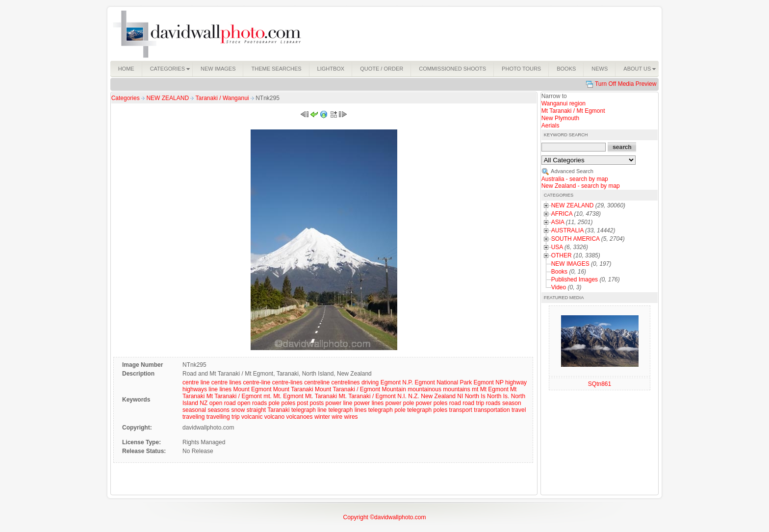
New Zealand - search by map (581, 186)
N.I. (402, 396)
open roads (252, 403)
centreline (317, 382)
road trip (473, 403)
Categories (126, 98)
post (303, 403)
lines (225, 389)
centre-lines (287, 382)
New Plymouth (560, 118)
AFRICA (562, 214)
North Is (475, 396)
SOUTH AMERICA (576, 239)
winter (322, 417)
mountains (456, 389)
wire (337, 417)
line (213, 389)
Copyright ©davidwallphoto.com (385, 517)
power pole (400, 403)
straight (256, 410)
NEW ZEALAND (168, 98)
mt (475, 389)
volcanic (252, 417)
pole (274, 403)
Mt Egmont (494, 389)
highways (195, 389)
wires (351, 417)
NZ (204, 403)
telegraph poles (427, 410)
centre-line (256, 382)
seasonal (194, 410)
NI (460, 396)
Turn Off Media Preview (626, 84)
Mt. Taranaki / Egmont (367, 396)
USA (557, 247)
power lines (369, 403)
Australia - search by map (575, 179)
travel (519, 410)
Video (559, 287)
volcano (274, 417)
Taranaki (278, 410)
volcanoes (300, 417)
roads (493, 403)
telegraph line (309, 410)
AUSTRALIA (567, 230)
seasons (218, 410)
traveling (193, 417)
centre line (196, 382)
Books (559, 272)
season (512, 403)
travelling (218, 417)
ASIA (558, 222)
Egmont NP (489, 382)
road (455, 403)
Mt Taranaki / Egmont (234, 396)
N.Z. (414, 396)
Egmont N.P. (397, 382)
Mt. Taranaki (321, 396)
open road (223, 403)
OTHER (562, 255)
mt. (268, 396)
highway (516, 382)
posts (317, 403)
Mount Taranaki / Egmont (347, 389)
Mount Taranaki (293, 389)
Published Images (575, 279)
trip (236, 417)
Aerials (551, 126)
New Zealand (438, 396)
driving (370, 382)
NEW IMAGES (570, 264)
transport (461, 410)
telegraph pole (387, 410)
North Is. (498, 396)
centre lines (226, 382)
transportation (492, 410)
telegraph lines (347, 410)
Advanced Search (572, 171)
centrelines (346, 382)
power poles (432, 403)
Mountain (394, 389)
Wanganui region (564, 103)
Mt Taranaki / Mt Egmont (573, 111)
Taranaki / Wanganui (223, 98)
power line (339, 403)
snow (238, 410)
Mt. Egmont (288, 396)
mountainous (424, 389)
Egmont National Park (443, 382)
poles (289, 403)
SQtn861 (600, 384)
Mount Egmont (252, 389)
